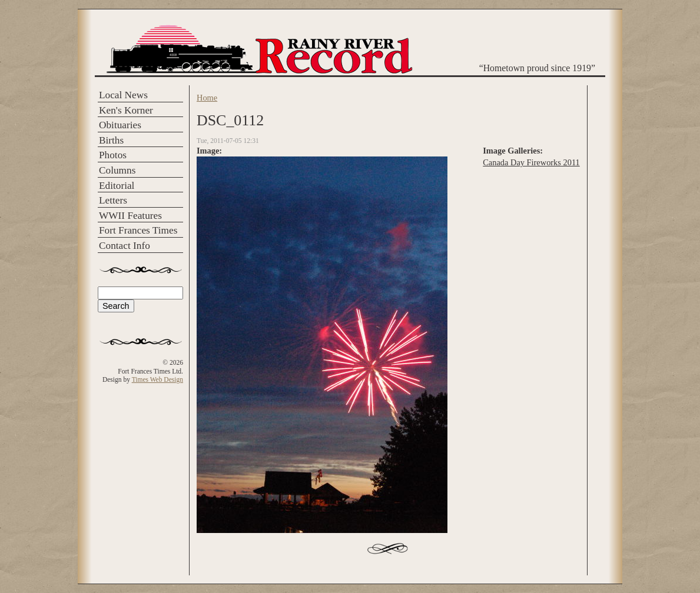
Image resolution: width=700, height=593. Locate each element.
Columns (117, 170)
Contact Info (125, 246)
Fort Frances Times (138, 230)
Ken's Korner (126, 110)
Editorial (117, 186)
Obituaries (120, 125)
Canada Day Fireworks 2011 (531, 162)
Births (111, 140)
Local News (123, 95)
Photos (113, 155)
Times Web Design (157, 379)
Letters (113, 200)
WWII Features (130, 216)
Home (207, 98)
